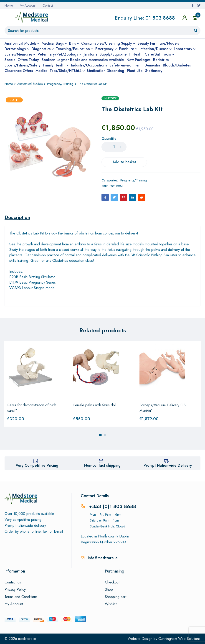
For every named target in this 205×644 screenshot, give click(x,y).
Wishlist (111, 604)
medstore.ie (27, 639)
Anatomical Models (30, 84)
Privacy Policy (15, 590)
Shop (109, 590)
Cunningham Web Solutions (179, 639)
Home (9, 5)
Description (17, 217)
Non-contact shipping (102, 465)
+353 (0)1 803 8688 (112, 506)
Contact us (13, 582)
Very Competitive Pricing (37, 465)
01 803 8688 (160, 18)
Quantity (109, 139)
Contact (48, 5)
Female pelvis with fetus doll (95, 405)
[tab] (17, 217)
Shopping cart (116, 597)
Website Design (140, 639)
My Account (28, 5)
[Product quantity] (114, 147)
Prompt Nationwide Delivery (168, 465)
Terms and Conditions (21, 597)
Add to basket (124, 162)
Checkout (112, 582)
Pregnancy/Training (60, 84)
